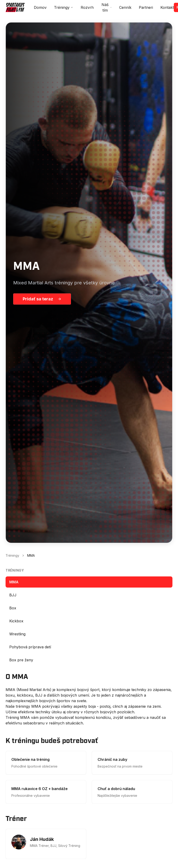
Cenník (125, 7)
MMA (14, 582)
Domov (40, 7)
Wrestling (17, 634)
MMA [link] (31, 555)
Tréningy (64, 7)
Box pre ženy (21, 660)
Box (13, 608)
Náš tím (107, 7)
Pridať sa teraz (42, 299)
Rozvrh (87, 7)
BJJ (13, 595)
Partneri (146, 7)
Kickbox (16, 621)
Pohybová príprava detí (30, 647)
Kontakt (167, 7)
